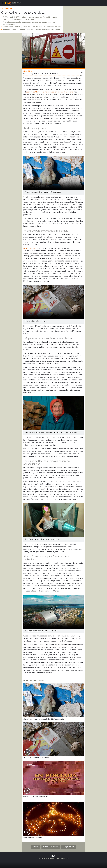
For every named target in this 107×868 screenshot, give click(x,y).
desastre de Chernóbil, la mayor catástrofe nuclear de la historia (50, 92)
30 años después (30, 248)
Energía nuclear (68, 847)
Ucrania (36, 847)
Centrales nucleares (51, 847)
